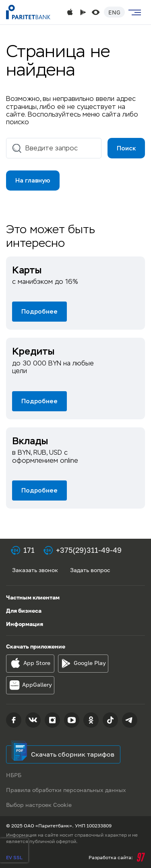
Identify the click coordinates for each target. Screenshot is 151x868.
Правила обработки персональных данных (66, 790)
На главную (33, 180)
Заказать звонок (35, 570)
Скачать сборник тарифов (73, 754)
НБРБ (14, 775)
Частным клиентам (33, 597)
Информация (25, 624)
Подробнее (39, 311)
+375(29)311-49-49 (89, 550)
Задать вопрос (90, 570)
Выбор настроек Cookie (39, 805)
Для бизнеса (24, 610)
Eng (114, 12)
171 (29, 550)
